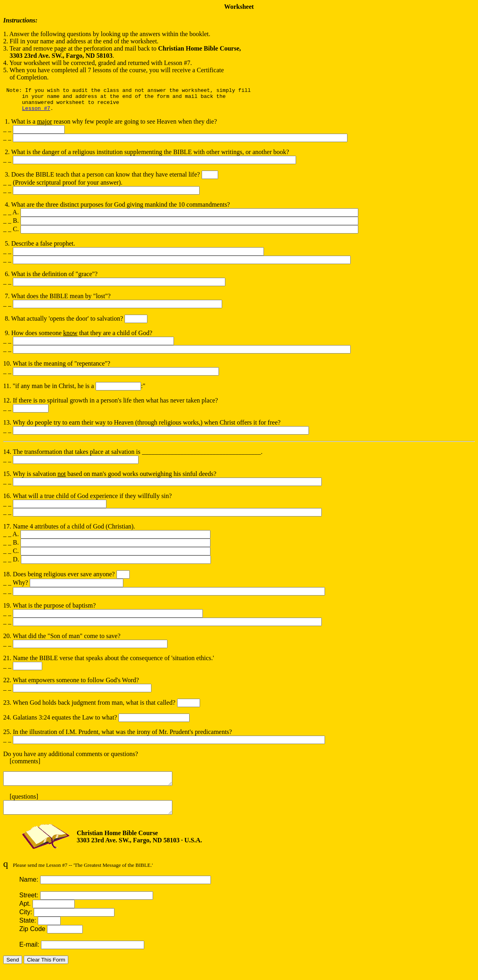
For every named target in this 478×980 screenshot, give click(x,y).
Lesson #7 (36, 113)
